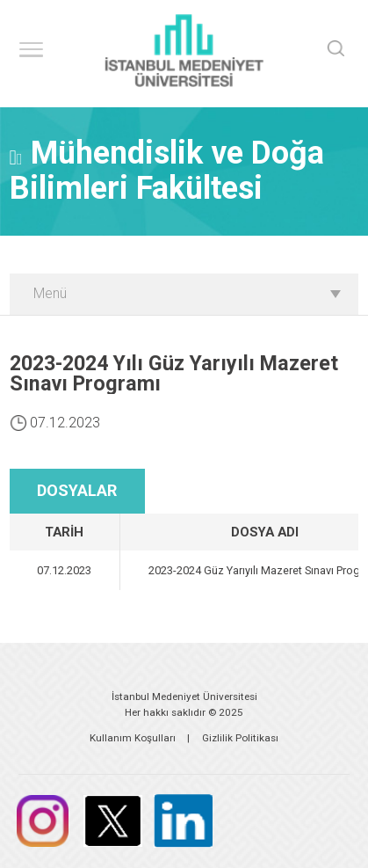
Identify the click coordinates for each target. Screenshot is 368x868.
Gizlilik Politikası (240, 738)
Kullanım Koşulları (133, 738)
